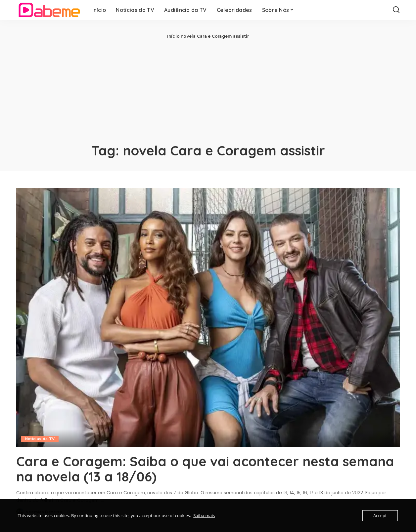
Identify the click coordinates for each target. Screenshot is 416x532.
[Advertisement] (208, 89)
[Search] (396, 10)
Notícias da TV (40, 439)
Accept (380, 515)
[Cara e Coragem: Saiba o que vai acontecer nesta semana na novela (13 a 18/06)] (208, 317)
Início (173, 36)
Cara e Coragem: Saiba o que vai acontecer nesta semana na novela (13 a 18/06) (205, 469)
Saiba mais (204, 515)
